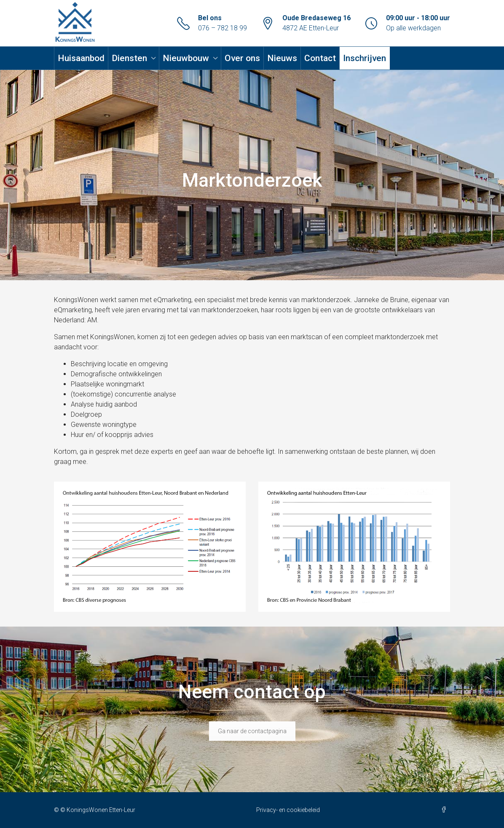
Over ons (242, 58)
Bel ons (210, 18)
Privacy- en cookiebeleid (288, 810)
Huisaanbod (81, 58)
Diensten (129, 58)
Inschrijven (365, 58)
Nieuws (282, 58)
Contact (320, 58)
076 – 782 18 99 (223, 28)
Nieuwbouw (186, 58)
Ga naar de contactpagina (252, 731)
